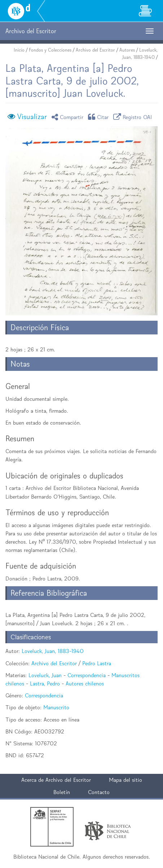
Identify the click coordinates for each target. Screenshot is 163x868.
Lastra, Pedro (45, 683)
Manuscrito (56, 707)
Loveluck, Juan (45, 675)
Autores (127, 50)
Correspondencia (87, 675)
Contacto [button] (99, 792)
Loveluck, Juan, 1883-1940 (53, 651)
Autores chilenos (85, 683)
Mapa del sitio (125, 780)
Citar (100, 117)
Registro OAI (134, 117)
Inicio (19, 50)
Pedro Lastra (97, 663)
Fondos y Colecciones (50, 50)
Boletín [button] (62, 792)
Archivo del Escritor (95, 50)
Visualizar (32, 117)
